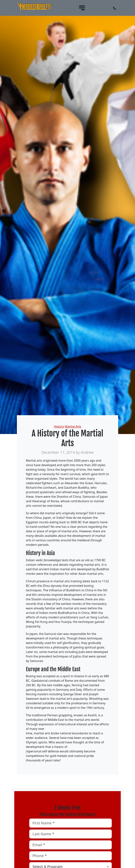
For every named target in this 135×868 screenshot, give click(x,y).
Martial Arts (73, 426)
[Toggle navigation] (82, 8)
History (59, 426)
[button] (115, 8)
